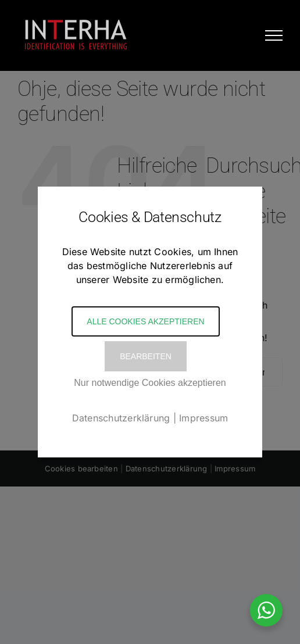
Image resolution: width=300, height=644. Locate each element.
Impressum (203, 418)
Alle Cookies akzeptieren (145, 321)
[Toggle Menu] (274, 35)
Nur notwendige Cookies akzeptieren (150, 383)
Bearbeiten (146, 356)
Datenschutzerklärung (121, 418)
